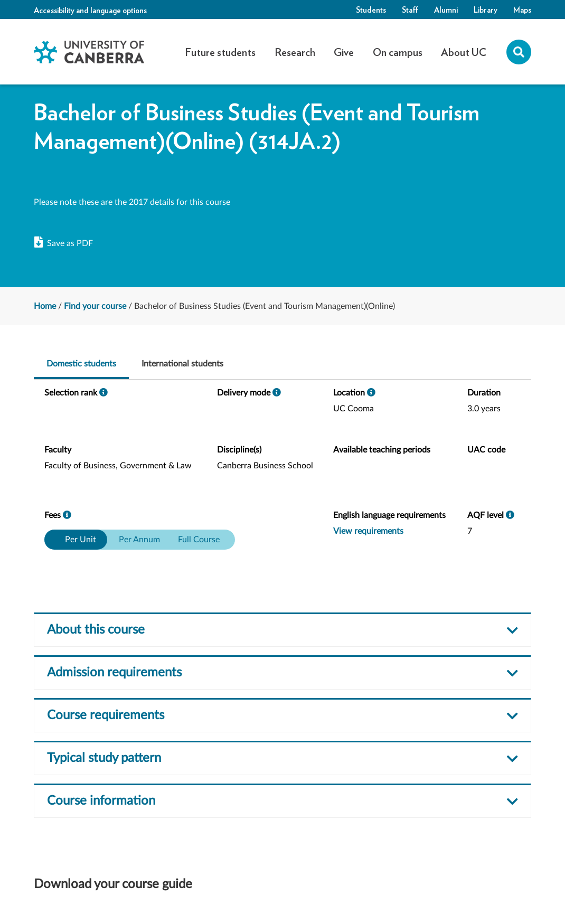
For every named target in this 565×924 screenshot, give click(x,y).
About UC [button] (464, 52)
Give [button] (344, 52)
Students (371, 10)
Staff (410, 10)
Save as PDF (64, 243)
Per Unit (81, 540)
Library (486, 10)
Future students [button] (220, 52)
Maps (522, 10)
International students (182, 364)
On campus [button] (398, 52)
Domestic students (81, 364)
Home (45, 306)
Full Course (199, 540)
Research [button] (295, 52)
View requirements (368, 531)
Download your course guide (113, 884)
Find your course (95, 306)
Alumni (446, 10)
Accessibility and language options (90, 10)
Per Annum (139, 540)
